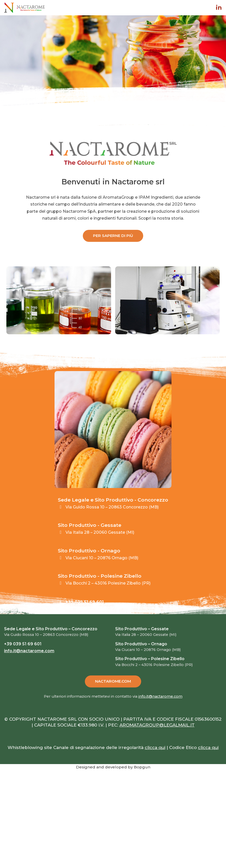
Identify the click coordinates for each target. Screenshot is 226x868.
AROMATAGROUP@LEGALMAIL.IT (157, 725)
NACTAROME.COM (113, 681)
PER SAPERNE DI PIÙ (113, 236)
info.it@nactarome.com (90, 608)
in (219, 8)
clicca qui (155, 747)
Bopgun (142, 767)
